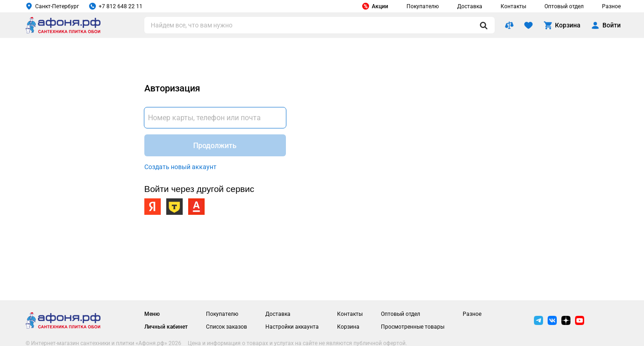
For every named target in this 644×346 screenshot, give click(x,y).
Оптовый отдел (564, 6)
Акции (375, 6)
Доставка (470, 6)
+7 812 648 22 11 (116, 6)
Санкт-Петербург (52, 6)
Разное (611, 6)
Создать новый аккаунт (180, 167)
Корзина (348, 327)
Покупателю (423, 6)
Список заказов (227, 327)
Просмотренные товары (413, 327)
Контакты (513, 6)
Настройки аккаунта (292, 327)
